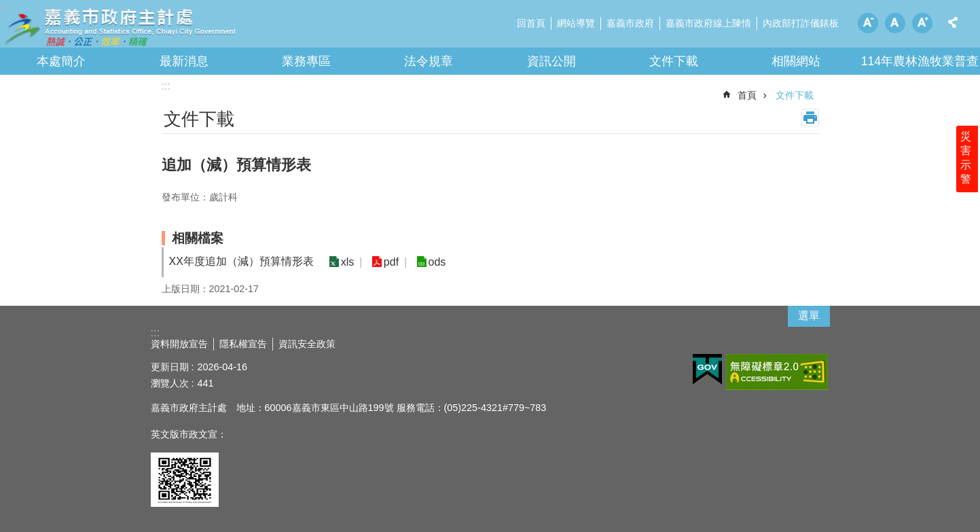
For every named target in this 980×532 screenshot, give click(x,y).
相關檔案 (198, 238)
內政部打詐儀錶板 (801, 23)
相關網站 (796, 61)
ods (431, 262)
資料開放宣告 (179, 344)
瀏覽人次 (170, 383)
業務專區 (306, 61)
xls (346, 262)
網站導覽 (576, 23)
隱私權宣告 (243, 344)
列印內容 (810, 118)
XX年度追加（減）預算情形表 (241, 261)
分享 (953, 22)
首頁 (747, 95)
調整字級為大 (922, 23)
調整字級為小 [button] (868, 23)
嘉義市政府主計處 (119, 27)
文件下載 (674, 61)
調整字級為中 (895, 23)
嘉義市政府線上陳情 (708, 23)
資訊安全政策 (307, 344)
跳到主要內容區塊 (7, 7)
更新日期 (170, 367)
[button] (707, 370)
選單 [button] (809, 316)
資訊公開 (551, 61)
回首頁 (531, 23)
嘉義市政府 (630, 23)
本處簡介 (61, 61)
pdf (387, 262)
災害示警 (968, 168)
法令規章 (429, 61)
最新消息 (184, 61)
